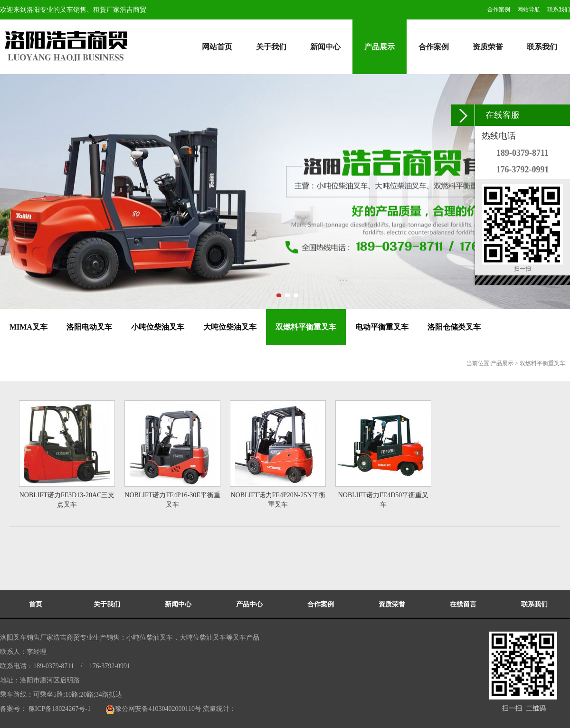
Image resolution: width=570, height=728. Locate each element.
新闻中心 (325, 47)
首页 (36, 604)
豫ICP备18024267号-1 (59, 709)
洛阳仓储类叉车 (454, 327)
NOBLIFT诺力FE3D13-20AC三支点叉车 (67, 500)
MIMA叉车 (28, 327)
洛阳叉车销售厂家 (27, 638)
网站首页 (217, 47)
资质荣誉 (488, 47)
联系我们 (559, 9)
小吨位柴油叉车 (158, 327)
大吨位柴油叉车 (230, 327)
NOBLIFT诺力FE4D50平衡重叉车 (384, 500)
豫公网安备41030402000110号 (153, 709)
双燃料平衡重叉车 (306, 327)
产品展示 (380, 47)
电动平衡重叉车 (382, 327)
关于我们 (271, 47)
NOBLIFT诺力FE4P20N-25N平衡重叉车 (278, 500)
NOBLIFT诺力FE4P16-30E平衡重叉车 (172, 500)
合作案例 (499, 9)
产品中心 (249, 604)
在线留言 (463, 604)
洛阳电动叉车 (89, 327)
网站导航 (529, 9)
